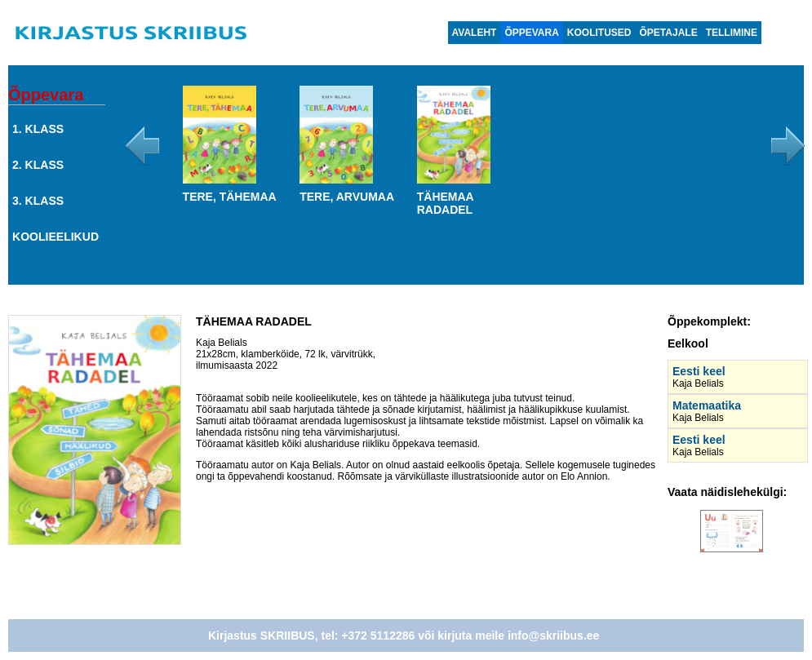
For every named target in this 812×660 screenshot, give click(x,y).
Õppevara (531, 33)
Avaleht (475, 33)
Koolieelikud (55, 237)
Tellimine (732, 33)
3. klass (38, 201)
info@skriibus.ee (553, 636)
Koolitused (599, 33)
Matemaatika (707, 405)
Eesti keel (699, 371)
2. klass (38, 165)
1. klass (38, 129)
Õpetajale (669, 33)
